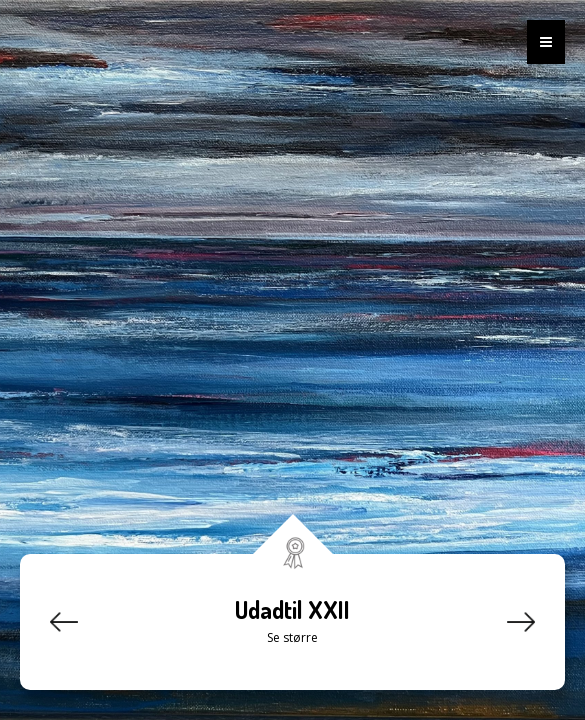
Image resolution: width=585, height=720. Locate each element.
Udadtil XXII (292, 609)
